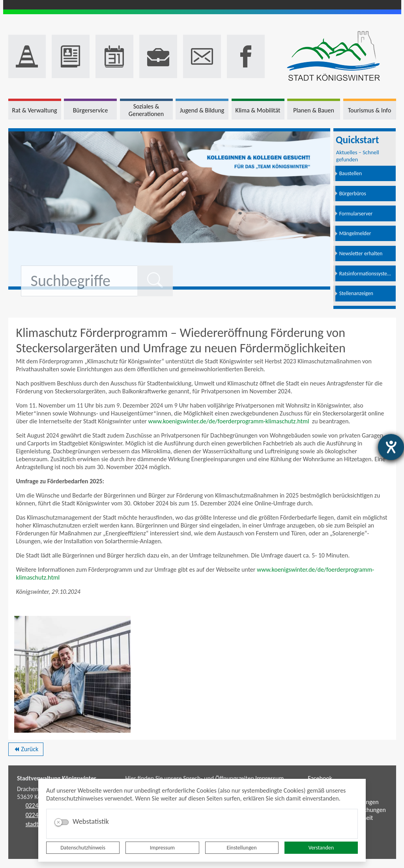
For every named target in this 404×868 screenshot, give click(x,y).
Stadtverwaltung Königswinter (57, 778)
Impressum (162, 848)
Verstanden (321, 848)
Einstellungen (242, 848)
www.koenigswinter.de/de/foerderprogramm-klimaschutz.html (230, 421)
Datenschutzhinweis (83, 848)
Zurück (26, 750)
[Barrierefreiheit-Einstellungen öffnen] (391, 447)
